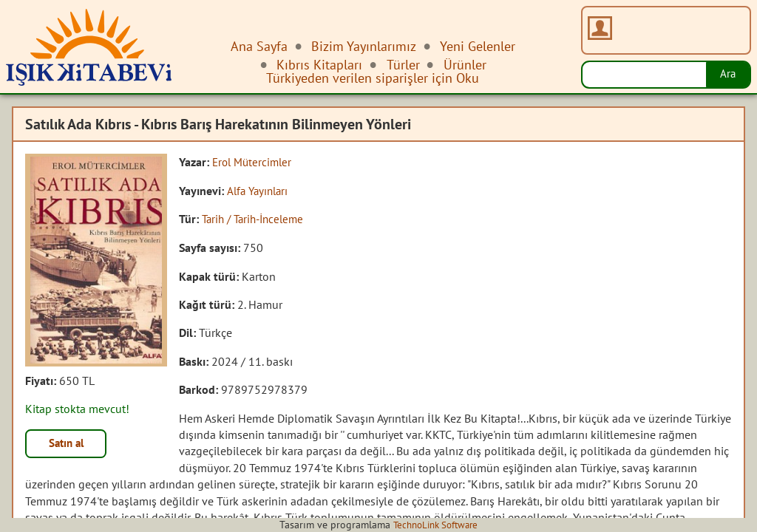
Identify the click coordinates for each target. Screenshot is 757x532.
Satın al (69, 445)
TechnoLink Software (435, 525)
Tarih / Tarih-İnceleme (257, 219)
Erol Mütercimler (254, 162)
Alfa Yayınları (260, 190)
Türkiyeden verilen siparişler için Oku (373, 78)
